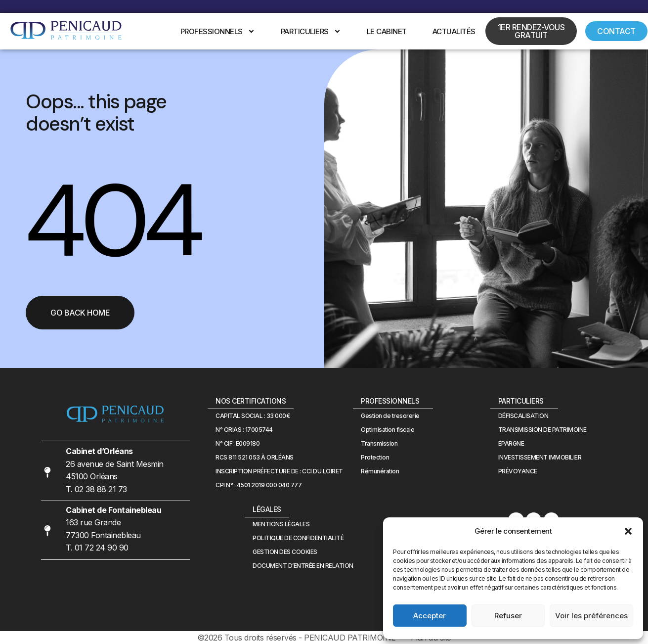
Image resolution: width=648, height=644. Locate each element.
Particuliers (311, 31)
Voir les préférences (591, 616)
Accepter (430, 616)
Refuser (508, 616)
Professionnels (218, 31)
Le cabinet (387, 31)
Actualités (454, 31)
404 (112, 221)
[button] (628, 531)
